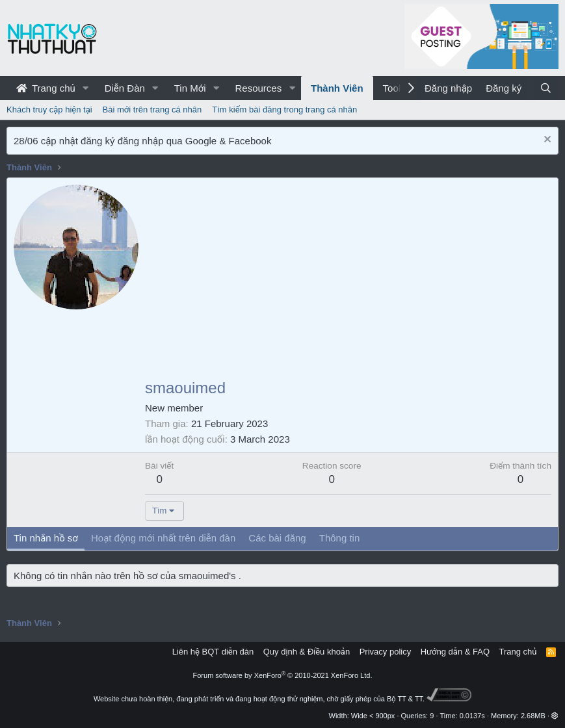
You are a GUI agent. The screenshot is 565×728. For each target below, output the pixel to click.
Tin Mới (190, 88)
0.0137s (472, 716)
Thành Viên (337, 88)
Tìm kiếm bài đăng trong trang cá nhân (284, 110)
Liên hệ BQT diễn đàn (213, 652)
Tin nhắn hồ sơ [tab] (46, 538)
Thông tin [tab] (340, 538)
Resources (258, 88)
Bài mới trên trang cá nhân (152, 110)
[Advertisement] (348, 282)
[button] (86, 88)
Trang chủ (46, 88)
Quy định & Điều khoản (307, 652)
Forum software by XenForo (283, 675)
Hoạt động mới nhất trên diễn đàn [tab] (163, 538)
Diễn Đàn (125, 88)
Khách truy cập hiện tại (49, 110)
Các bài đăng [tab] (277, 538)
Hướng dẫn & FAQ (455, 652)
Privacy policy (385, 652)
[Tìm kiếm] (546, 88)
